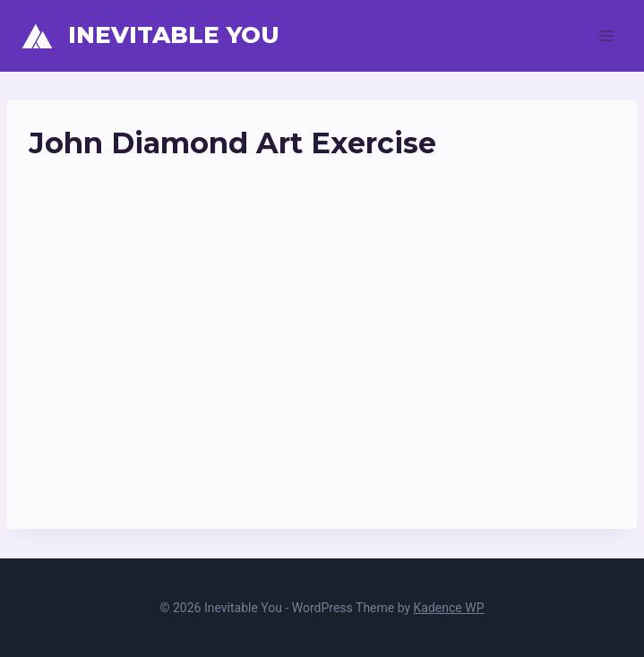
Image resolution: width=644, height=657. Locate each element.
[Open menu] (606, 35)
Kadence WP (449, 608)
